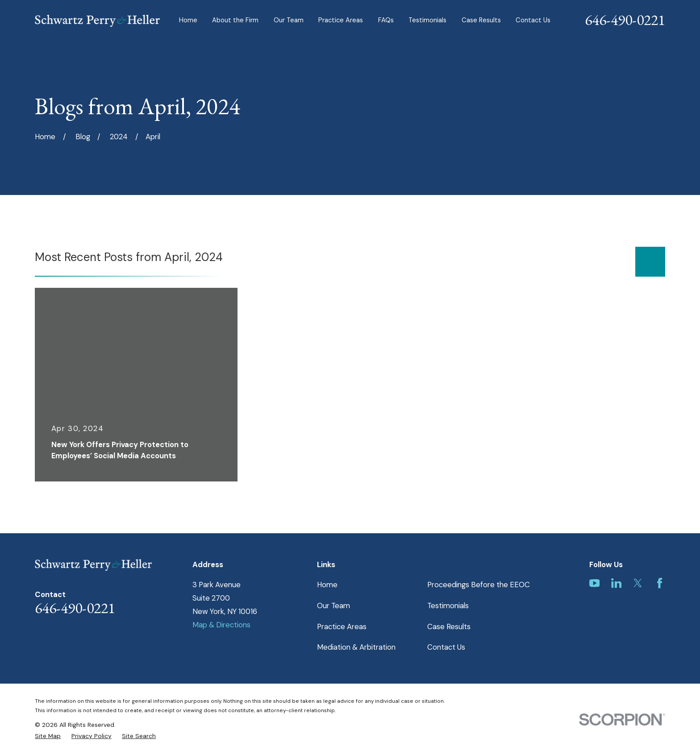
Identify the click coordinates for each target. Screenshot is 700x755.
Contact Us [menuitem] (533, 20)
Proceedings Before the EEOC (479, 585)
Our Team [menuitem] (289, 20)
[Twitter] (638, 583)
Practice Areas (342, 626)
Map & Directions (221, 625)
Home (327, 585)
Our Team (333, 606)
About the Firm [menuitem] (235, 20)
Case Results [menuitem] (481, 20)
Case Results (449, 626)
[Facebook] (660, 583)
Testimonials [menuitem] (427, 20)
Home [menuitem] (188, 20)
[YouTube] (594, 583)
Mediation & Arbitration (356, 647)
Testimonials (448, 606)
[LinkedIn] (616, 583)
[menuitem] (48, 736)
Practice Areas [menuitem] (341, 20)
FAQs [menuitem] (386, 20)
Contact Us (446, 647)
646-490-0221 (625, 20)
